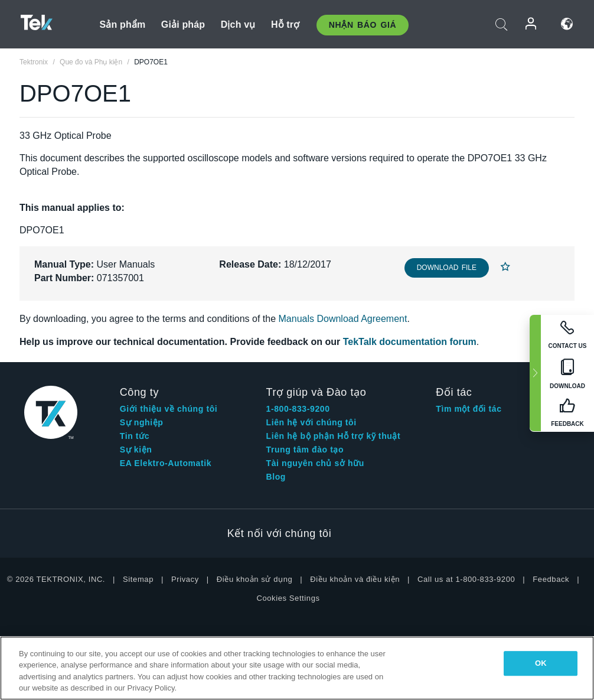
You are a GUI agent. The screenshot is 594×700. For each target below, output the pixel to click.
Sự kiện (136, 450)
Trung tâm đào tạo (305, 450)
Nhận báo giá (363, 25)
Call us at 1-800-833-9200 (466, 579)
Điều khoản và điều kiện (355, 579)
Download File (447, 268)
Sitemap (138, 579)
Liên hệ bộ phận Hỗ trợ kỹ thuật (334, 436)
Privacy (185, 579)
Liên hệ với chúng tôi (311, 422)
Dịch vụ (238, 25)
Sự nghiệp (142, 422)
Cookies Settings (288, 598)
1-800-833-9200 (298, 409)
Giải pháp (183, 25)
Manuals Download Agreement (343, 319)
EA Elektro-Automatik (166, 463)
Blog (276, 477)
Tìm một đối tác (469, 409)
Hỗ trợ (285, 25)
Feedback (551, 579)
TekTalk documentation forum (410, 342)
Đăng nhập (531, 24)
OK (541, 663)
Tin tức (135, 436)
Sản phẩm (122, 25)
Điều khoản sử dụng (255, 579)
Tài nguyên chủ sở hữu (315, 463)
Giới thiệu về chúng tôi (169, 409)
